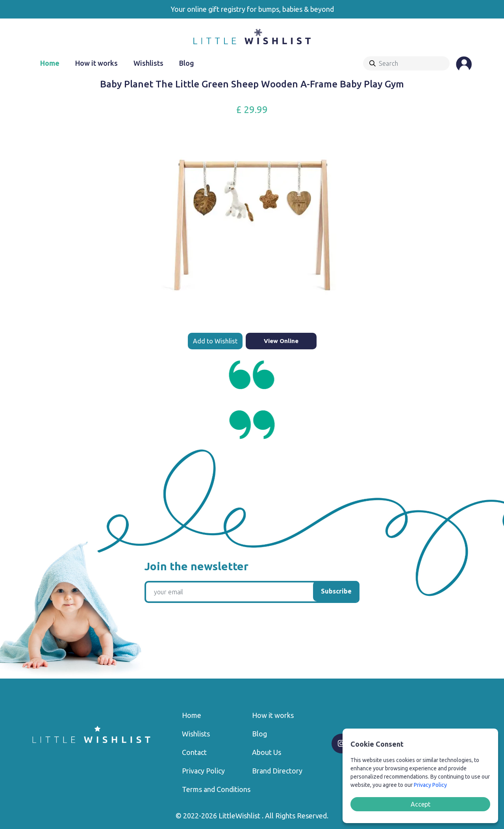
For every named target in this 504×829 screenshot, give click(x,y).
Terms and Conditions (216, 789)
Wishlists (148, 63)
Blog (187, 63)
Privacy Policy (203, 771)
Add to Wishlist (215, 341)
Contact (194, 752)
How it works (96, 63)
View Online (281, 341)
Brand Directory (277, 771)
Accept (421, 804)
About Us (267, 752)
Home (50, 63)
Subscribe (336, 591)
